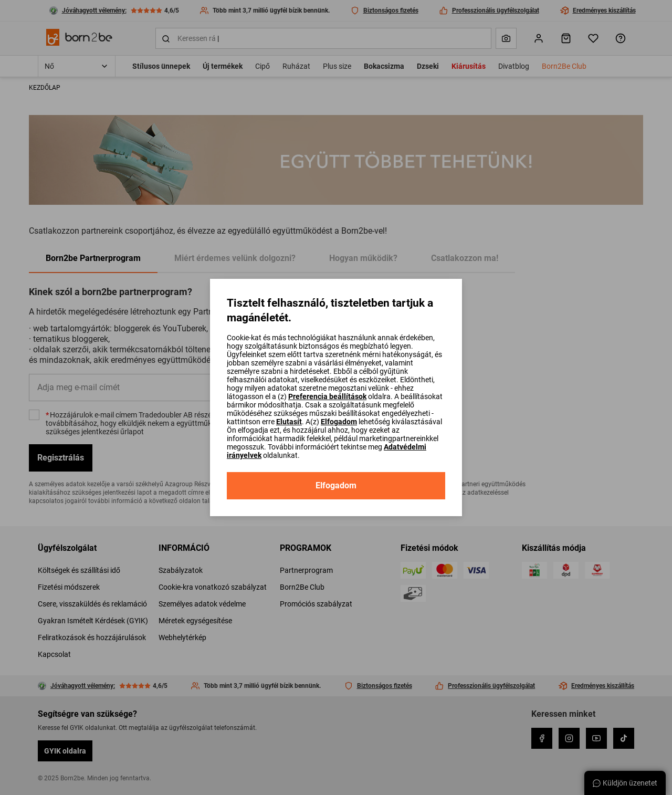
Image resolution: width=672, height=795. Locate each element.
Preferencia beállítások (327, 396)
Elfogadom (339, 422)
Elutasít (289, 422)
